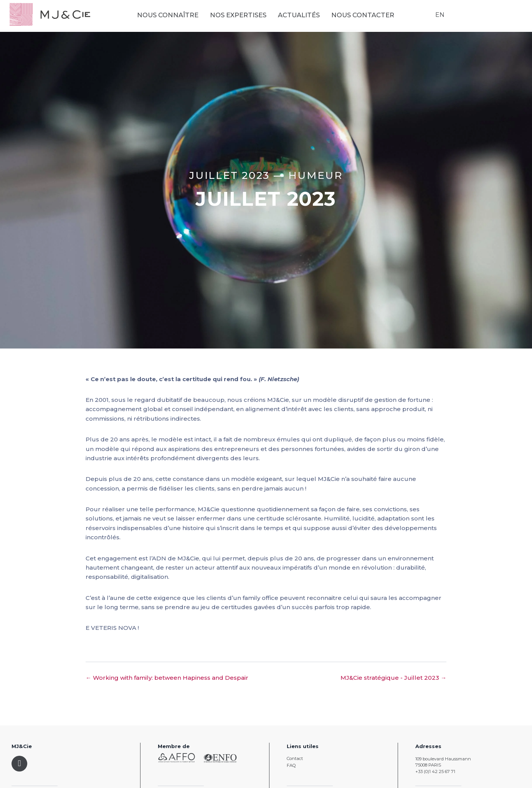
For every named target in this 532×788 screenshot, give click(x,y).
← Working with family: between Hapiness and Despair (167, 678)
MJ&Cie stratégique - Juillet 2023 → (393, 678)
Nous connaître (175, 17)
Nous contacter (370, 17)
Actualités (306, 17)
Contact (295, 758)
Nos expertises (246, 17)
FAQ (291, 765)
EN (438, 17)
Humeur (316, 175)
